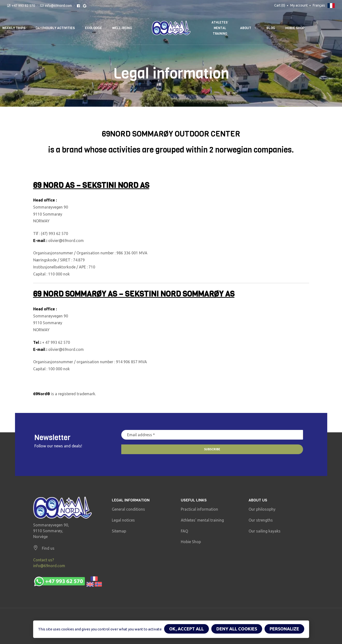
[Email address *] (212, 435)
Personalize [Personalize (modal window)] (284, 629)
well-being (122, 28)
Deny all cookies (237, 629)
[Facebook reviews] (78, 6)
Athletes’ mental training (220, 28)
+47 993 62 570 (23, 6)
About (246, 28)
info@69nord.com (58, 6)
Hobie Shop (295, 28)
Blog (271, 28)
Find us (48, 548)
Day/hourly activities (55, 28)
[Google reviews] (85, 6)
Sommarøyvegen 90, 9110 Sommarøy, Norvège (51, 531)
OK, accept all (186, 629)
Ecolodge (93, 28)
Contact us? (44, 560)
